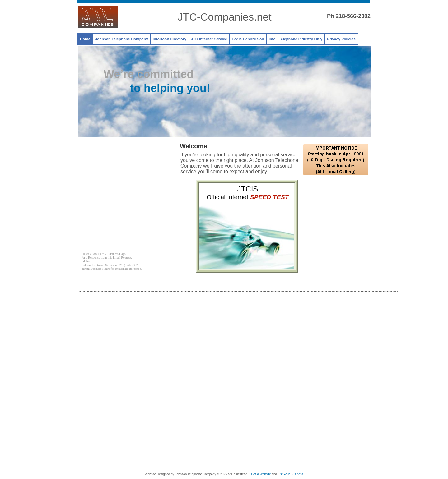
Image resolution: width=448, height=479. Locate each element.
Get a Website (261, 474)
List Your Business (291, 474)
